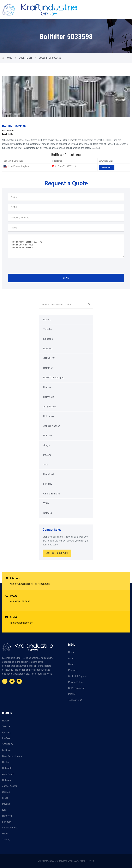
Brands (72, 664)
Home (9, 58)
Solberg (48, 513)
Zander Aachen (52, 426)
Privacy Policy (76, 682)
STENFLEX (49, 358)
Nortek (47, 319)
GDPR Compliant (77, 688)
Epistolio (48, 339)
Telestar (48, 329)
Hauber (47, 387)
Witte (46, 503)
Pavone (47, 455)
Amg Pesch (50, 407)
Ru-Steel (48, 348)
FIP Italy (48, 484)
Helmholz (49, 397)
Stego (47, 445)
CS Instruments (52, 494)
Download (107, 168)
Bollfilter (26, 58)
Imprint (72, 694)
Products (73, 670)
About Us (73, 658)
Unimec (47, 436)
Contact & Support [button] (57, 553)
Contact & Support (77, 676)
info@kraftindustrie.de (21, 623)
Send (66, 278)
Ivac (46, 465)
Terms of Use (75, 700)
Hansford (49, 474)
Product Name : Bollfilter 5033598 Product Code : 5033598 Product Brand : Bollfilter (66, 246)
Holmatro (49, 416)
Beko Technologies (54, 378)
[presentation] (30, 266)
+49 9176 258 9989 (20, 602)
